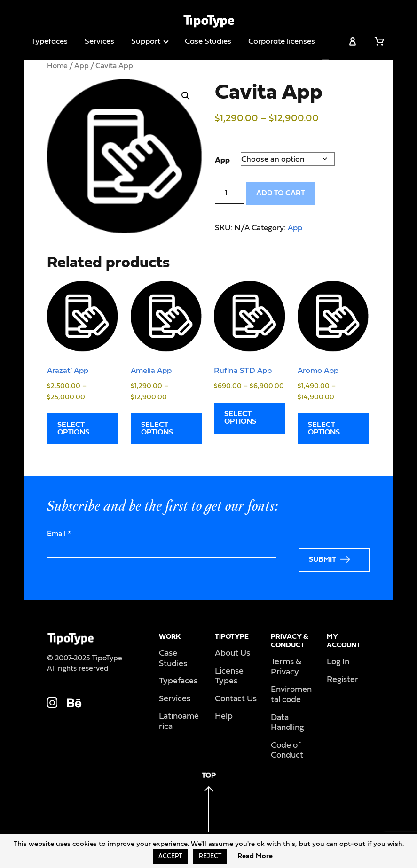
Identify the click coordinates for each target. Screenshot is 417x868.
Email (59, 534)
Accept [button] (170, 856)
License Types (229, 676)
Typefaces (49, 41)
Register (342, 680)
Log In (338, 662)
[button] (186, 96)
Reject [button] (210, 856)
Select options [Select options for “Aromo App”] (324, 428)
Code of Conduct (287, 751)
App (82, 66)
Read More (255, 856)
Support (146, 41)
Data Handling (287, 723)
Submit (323, 559)
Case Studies (208, 41)
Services (99, 41)
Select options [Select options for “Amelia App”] (157, 428)
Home (57, 66)
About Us (232, 653)
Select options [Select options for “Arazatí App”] (73, 428)
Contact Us (236, 699)
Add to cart (281, 193)
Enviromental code (291, 695)
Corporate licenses (282, 41)
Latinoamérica (179, 721)
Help (224, 716)
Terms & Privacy (286, 667)
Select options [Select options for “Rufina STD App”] (240, 418)
